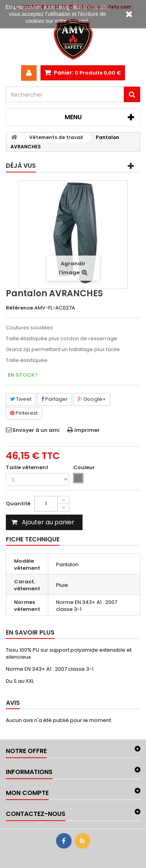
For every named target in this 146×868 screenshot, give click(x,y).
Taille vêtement (28, 468)
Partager (55, 399)
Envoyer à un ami (36, 430)
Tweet (21, 399)
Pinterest (24, 413)
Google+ (92, 399)
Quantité (18, 504)
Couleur (85, 468)
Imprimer (87, 430)
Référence (19, 308)
